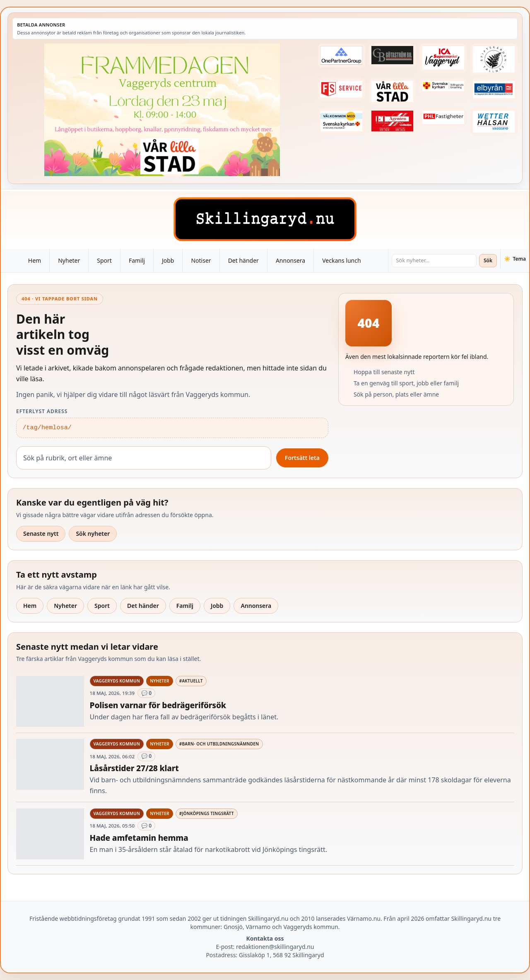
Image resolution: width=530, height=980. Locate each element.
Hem (35, 260)
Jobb (168, 260)
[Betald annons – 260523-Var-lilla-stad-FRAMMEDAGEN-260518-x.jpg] (162, 110)
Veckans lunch (341, 260)
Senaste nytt (41, 534)
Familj (137, 260)
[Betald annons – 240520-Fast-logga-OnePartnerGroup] (342, 56)
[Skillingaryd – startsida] (265, 219)
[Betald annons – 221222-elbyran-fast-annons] (494, 90)
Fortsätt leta (302, 458)
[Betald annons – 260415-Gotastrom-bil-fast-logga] (393, 55)
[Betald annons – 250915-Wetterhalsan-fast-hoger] (494, 121)
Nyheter (69, 260)
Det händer (243, 260)
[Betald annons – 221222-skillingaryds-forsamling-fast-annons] (443, 86)
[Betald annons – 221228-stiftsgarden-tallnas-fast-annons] (494, 59)
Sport (104, 260)
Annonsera (290, 260)
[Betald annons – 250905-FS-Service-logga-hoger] (342, 89)
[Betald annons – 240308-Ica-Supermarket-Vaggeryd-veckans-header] (443, 58)
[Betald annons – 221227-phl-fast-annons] (443, 117)
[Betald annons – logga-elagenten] (393, 121)
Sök (488, 260)
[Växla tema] (515, 259)
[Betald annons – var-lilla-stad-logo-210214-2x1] (393, 91)
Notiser (201, 260)
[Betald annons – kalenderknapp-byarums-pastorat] (342, 121)
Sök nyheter (93, 534)
